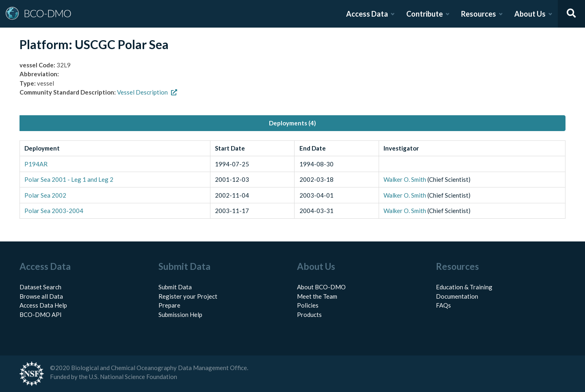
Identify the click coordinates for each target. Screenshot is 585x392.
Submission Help (180, 314)
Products (309, 314)
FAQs (443, 305)
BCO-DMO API (41, 314)
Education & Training (464, 287)
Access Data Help (43, 305)
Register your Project (188, 296)
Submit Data (175, 287)
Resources (479, 14)
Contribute (425, 14)
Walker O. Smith (405, 179)
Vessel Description (147, 92)
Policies (308, 305)
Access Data (367, 14)
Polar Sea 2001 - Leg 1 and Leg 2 (69, 179)
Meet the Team (317, 296)
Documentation (457, 296)
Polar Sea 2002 (45, 195)
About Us (530, 14)
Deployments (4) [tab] (292, 123)
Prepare (169, 305)
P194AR (36, 164)
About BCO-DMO (321, 287)
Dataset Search (40, 287)
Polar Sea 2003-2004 (54, 211)
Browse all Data (41, 296)
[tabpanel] (292, 180)
